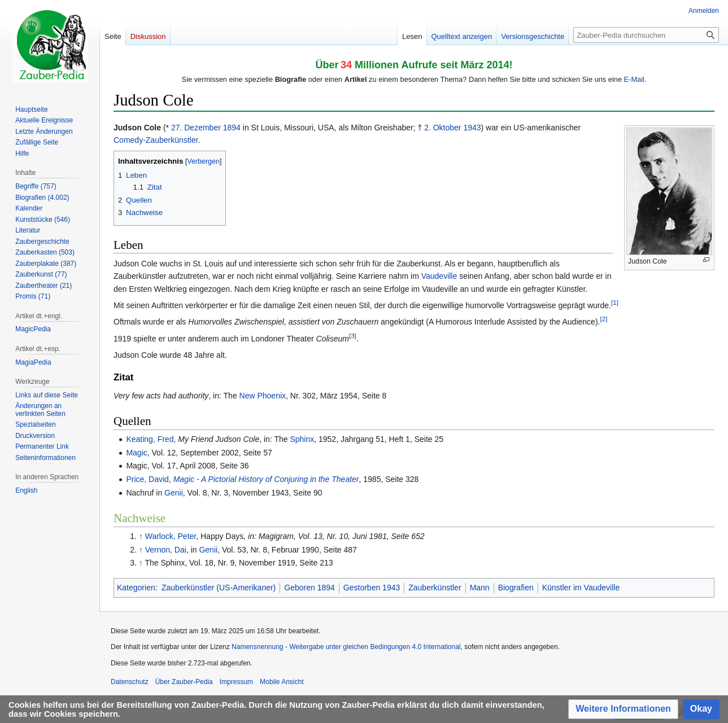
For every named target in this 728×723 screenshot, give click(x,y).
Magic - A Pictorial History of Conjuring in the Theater (266, 479)
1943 (472, 128)
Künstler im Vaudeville (581, 588)
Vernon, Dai (166, 550)
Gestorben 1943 (372, 588)
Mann (480, 588)
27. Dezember (196, 128)
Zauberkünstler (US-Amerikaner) (219, 588)
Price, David (147, 479)
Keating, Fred (150, 439)
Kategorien (136, 588)
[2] (603, 319)
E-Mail (634, 79)
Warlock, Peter (171, 536)
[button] (623, 709)
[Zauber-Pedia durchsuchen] (646, 35)
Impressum (236, 682)
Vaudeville (439, 276)
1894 (232, 128)
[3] (353, 336)
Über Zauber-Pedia (184, 682)
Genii (174, 493)
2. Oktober (443, 128)
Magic (136, 453)
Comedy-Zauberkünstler (156, 140)
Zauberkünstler (435, 588)
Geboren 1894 (309, 588)
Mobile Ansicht (282, 682)
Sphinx (302, 439)
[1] (615, 302)
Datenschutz (130, 682)
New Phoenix (263, 396)
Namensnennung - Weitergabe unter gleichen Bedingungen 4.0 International (346, 647)
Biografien (516, 588)
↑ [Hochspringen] (141, 536)
